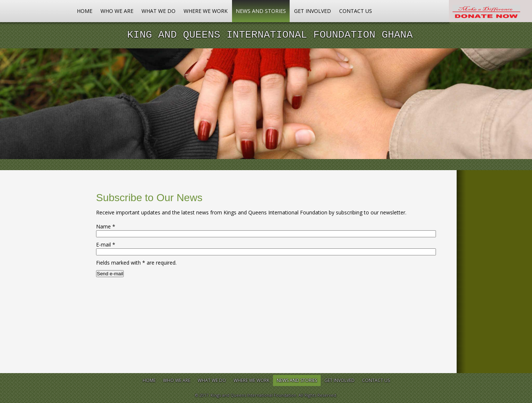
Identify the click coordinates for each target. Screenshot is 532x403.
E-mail (106, 244)
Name (106, 226)
